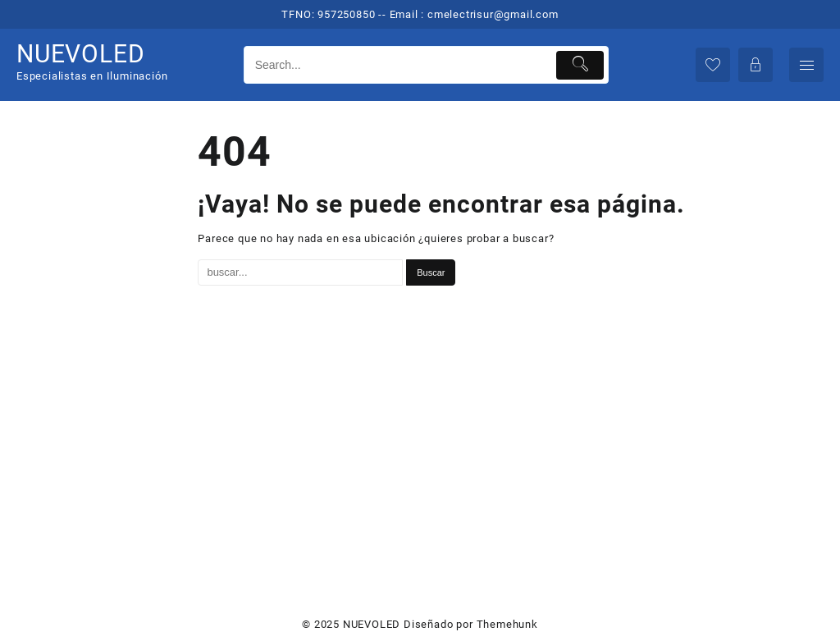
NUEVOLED (80, 54)
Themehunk (507, 624)
